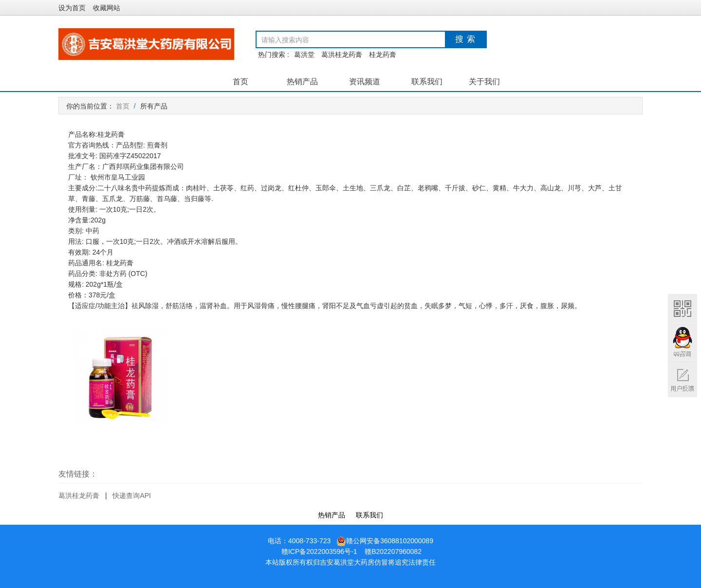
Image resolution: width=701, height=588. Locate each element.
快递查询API (132, 496)
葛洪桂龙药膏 (342, 55)
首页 (240, 82)
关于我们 (484, 82)
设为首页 (72, 8)
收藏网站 (107, 8)
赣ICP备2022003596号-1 (319, 551)
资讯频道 (365, 82)
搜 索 (465, 39)
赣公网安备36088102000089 (385, 541)
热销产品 (302, 82)
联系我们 (427, 82)
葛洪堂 (304, 55)
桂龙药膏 (383, 55)
